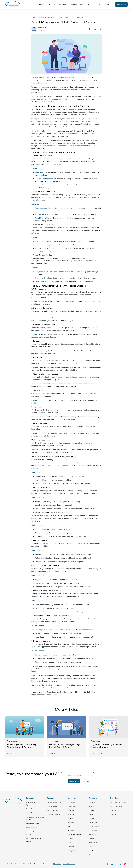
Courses (82, 4)
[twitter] (121, 864)
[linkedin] (112, 864)
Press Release (93, 843)
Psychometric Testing (33, 824)
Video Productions (53, 810)
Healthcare (71, 802)
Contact (106, 4)
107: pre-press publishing (118, 802)
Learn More (13, 753)
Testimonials (93, 822)
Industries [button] (63, 4)
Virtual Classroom (32, 813)
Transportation (73, 851)
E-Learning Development (55, 802)
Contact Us (87, 781)
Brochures (92, 835)
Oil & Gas (71, 847)
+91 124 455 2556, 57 (116, 814)
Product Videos (94, 826)
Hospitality (71, 806)
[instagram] (116, 864)
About (91, 851)
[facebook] (107, 864)
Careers (98, 4)
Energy (70, 839)
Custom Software (53, 806)
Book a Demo (121, 4)
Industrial (71, 814)
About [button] (73, 4)
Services (92, 806)
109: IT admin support (117, 806)
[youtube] (125, 864)
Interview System (32, 828)
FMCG (70, 826)
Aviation (71, 818)
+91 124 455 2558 (115, 810)
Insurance (71, 822)
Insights (90, 4)
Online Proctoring (32, 809)
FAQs (90, 847)
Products (92, 802)
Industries (92, 810)
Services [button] (52, 4)
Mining (70, 843)
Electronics (72, 831)
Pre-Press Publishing (54, 814)
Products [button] (42, 4)
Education (71, 810)
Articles (34, 17)
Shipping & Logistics (74, 835)
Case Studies (93, 831)
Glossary (92, 839)
